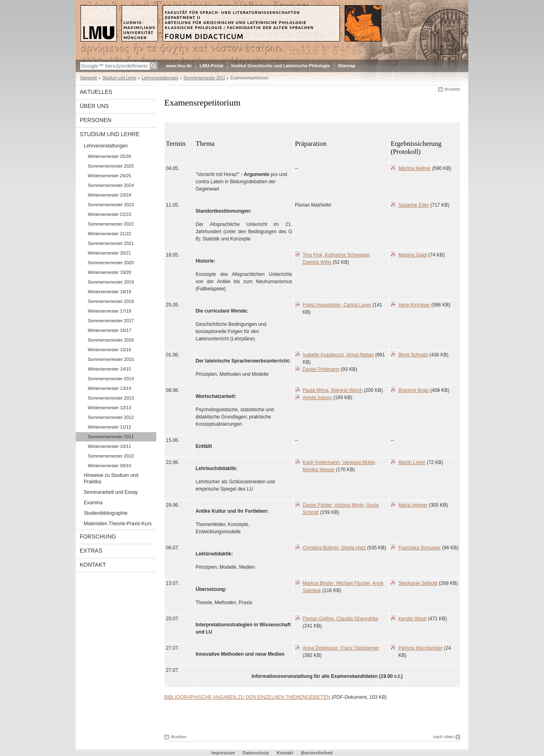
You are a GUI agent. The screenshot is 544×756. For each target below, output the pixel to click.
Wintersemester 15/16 (110, 350)
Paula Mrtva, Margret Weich (333, 390)
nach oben (444, 737)
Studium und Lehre (119, 78)
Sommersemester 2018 (111, 301)
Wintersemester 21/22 (110, 234)
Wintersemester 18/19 (110, 292)
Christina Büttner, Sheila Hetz (334, 548)
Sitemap (347, 66)
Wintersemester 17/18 (110, 311)
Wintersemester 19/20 (110, 272)
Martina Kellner (415, 168)
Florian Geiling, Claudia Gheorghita (340, 619)
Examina (93, 503)
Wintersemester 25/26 (110, 156)
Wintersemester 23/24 (110, 195)
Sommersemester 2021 (111, 243)
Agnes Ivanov (318, 398)
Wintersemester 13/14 (110, 388)
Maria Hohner (413, 505)
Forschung (98, 536)
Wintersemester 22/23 (110, 214)
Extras (91, 551)
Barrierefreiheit (317, 753)
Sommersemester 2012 (111, 417)
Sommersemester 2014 (111, 379)
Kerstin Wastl (412, 619)
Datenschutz (256, 753)
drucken (452, 89)
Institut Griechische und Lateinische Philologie (280, 66)
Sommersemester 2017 (111, 321)
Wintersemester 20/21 (110, 253)
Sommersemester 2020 (111, 263)
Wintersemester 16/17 (110, 330)
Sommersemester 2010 (111, 456)
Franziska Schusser (419, 548)
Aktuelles (96, 92)
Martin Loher (412, 462)
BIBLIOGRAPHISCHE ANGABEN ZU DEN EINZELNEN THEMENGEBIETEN (247, 697)
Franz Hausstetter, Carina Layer (337, 305)
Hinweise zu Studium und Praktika (111, 478)
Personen (96, 120)
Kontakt (93, 565)
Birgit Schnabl (413, 355)
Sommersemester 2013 (111, 398)
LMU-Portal (212, 66)
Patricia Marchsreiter (420, 648)
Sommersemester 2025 (111, 166)
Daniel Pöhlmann (321, 369)
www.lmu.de (179, 66)
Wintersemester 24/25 (110, 176)
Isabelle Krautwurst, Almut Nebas (338, 355)
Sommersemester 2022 (111, 224)
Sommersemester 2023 (111, 205)
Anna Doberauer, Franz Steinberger (341, 648)
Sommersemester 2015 (111, 359)
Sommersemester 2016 (111, 340)
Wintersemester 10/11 (110, 446)
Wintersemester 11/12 (110, 427)
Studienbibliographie (106, 513)
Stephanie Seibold (418, 583)
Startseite (89, 78)
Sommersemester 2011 (205, 78)
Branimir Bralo (414, 390)
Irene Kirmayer (414, 305)
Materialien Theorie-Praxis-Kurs (118, 524)
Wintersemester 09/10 (110, 466)
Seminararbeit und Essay (111, 492)
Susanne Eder (414, 205)
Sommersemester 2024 (111, 185)
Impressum (223, 753)
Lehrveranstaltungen (160, 78)
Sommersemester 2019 (111, 282)
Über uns (94, 106)
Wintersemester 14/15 (110, 369)
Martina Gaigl (413, 255)
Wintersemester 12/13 (110, 408)
